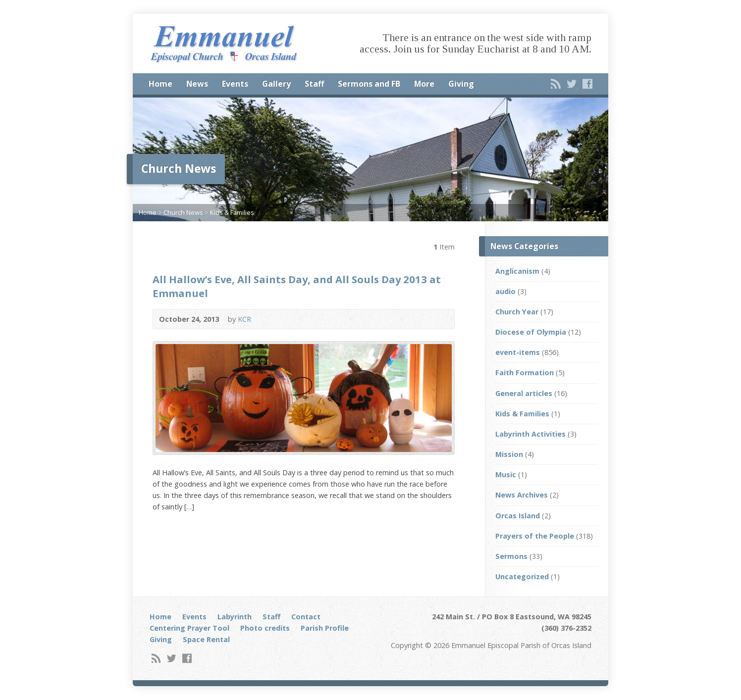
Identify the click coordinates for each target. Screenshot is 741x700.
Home (160, 84)
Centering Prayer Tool (189, 628)
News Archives (522, 495)
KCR (244, 319)
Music (506, 475)
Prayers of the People (535, 536)
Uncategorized (522, 576)
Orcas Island (518, 516)
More (424, 84)
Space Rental (206, 639)
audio (505, 291)
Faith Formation (525, 373)
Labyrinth (235, 617)
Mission (509, 454)
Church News (183, 212)
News (197, 84)
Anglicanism (517, 271)
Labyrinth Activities (530, 434)
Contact (306, 617)
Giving (461, 84)
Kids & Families (232, 212)
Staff (314, 84)
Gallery (276, 84)
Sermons (511, 556)
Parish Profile (325, 628)
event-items (518, 352)
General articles (524, 393)
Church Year (517, 312)
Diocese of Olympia (531, 332)
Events (235, 84)
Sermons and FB (369, 84)
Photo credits (265, 628)
